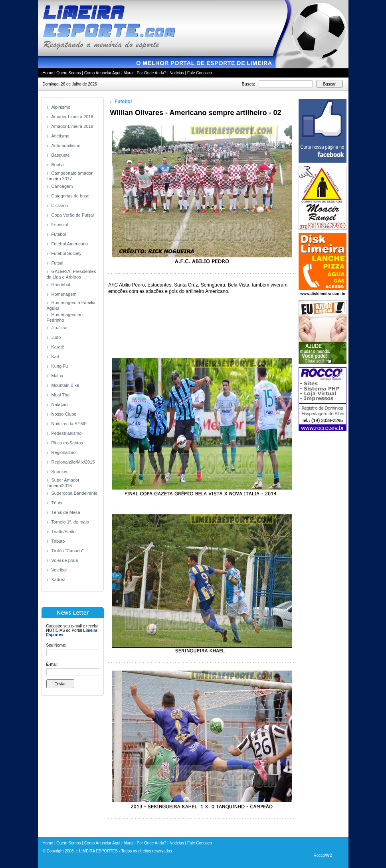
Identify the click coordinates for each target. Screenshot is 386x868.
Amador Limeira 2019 (72, 126)
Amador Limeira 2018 (72, 117)
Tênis (57, 503)
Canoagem (62, 186)
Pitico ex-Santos (67, 443)
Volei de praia (65, 560)
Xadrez (58, 579)
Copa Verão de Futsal (73, 215)
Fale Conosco (200, 73)
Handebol (61, 285)
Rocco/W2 (323, 855)
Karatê (58, 347)
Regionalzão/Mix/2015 (73, 462)
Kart (55, 356)
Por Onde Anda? (152, 73)
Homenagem (64, 294)
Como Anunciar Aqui (102, 73)
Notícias (177, 73)
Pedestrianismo (67, 433)
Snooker (60, 472)
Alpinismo (61, 107)
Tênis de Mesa (66, 512)
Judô (56, 337)
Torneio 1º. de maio (70, 522)
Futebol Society (67, 253)
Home (48, 73)
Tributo (58, 541)
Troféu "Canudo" (68, 551)
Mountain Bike (65, 385)
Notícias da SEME (69, 424)
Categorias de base (70, 196)
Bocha (58, 165)
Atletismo (60, 136)
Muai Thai (61, 395)
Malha (57, 376)
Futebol (59, 234)
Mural (128, 73)
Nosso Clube (64, 414)
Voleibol (59, 570)
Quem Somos (68, 73)
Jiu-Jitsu (59, 328)
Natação (60, 404)
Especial (60, 225)
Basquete (61, 155)
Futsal (57, 263)
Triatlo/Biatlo (64, 532)
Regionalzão (64, 452)
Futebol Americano (70, 244)
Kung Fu (60, 366)
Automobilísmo (66, 145)
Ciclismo (60, 205)
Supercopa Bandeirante (75, 493)
